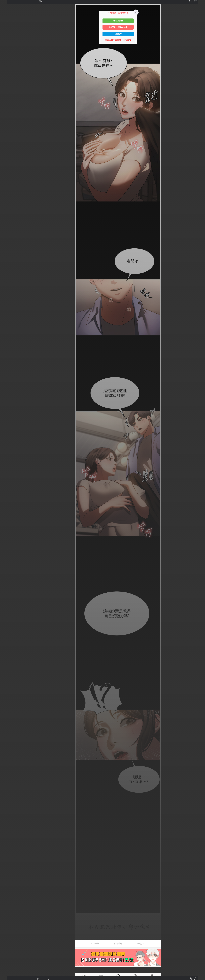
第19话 (5, 96)
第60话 (5, 310)
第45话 (5, 231)
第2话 (5, 8)
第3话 (5, 13)
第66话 (5, 341)
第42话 (5, 216)
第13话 (5, 65)
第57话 (5, 294)
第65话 (5, 336)
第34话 (5, 174)
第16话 (5, 81)
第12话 (5, 60)
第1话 (5, 3)
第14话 (5, 70)
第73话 (5, 377)
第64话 (5, 330)
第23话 (5, 117)
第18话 (5, 91)
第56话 (5, 289)
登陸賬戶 (118, 34)
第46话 (5, 237)
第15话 (5, 75)
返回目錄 (7, 437)
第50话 (5, 257)
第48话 (5, 247)
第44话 (5, 226)
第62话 (5, 320)
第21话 (5, 107)
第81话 (5, 419)
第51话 (5, 263)
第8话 (5, 39)
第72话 (5, 372)
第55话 (5, 283)
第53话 (5, 273)
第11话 (5, 55)
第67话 (5, 346)
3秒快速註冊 (118, 21)
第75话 (5, 388)
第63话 (5, 325)
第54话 (5, 278)
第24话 (5, 122)
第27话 (5, 138)
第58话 (5, 299)
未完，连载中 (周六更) (12, 429)
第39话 (5, 200)
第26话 (5, 133)
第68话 (5, 351)
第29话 (5, 148)
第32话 (5, 164)
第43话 (5, 221)
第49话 (5, 252)
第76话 (5, 393)
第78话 (5, 403)
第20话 (5, 101)
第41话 (5, 211)
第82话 (5, 424)
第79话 (5, 408)
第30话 (5, 153)
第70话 (5, 362)
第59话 (5, 304)
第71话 (5, 367)
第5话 (5, 23)
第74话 (5, 382)
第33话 (5, 169)
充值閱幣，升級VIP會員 (118, 27)
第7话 (5, 34)
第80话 (5, 414)
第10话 (5, 49)
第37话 (5, 190)
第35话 (5, 179)
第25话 (5, 127)
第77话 (5, 398)
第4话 (5, 18)
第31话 (5, 159)
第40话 (5, 205)
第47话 (5, 242)
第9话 (5, 44)
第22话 (5, 112)
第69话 (5, 356)
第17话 (5, 86)
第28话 (5, 143)
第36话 (5, 185)
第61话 (5, 315)
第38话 (5, 195)
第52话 (5, 268)
